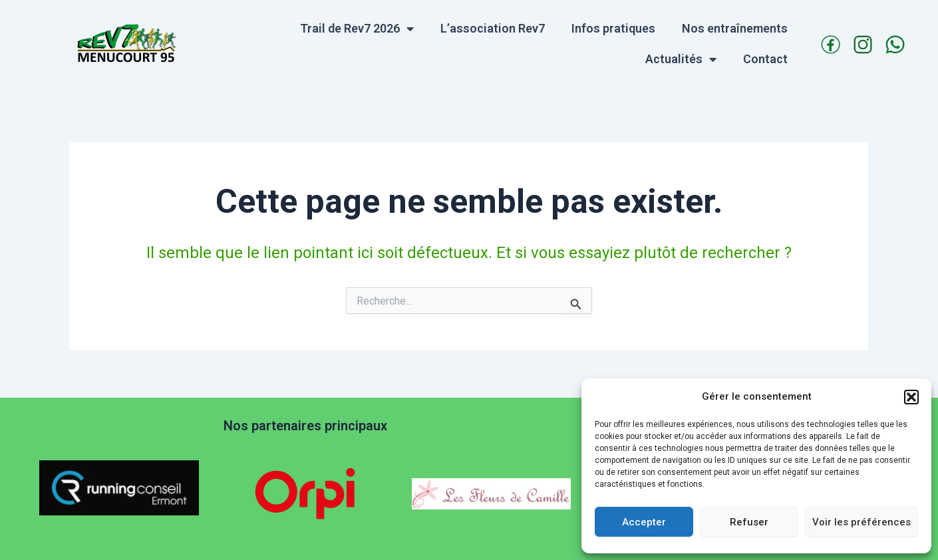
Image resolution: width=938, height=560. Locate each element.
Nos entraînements (735, 28)
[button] (911, 397)
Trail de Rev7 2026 (357, 29)
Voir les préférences (861, 522)
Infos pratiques (613, 28)
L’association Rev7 (493, 28)
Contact (765, 59)
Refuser (749, 522)
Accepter (644, 522)
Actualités (681, 59)
